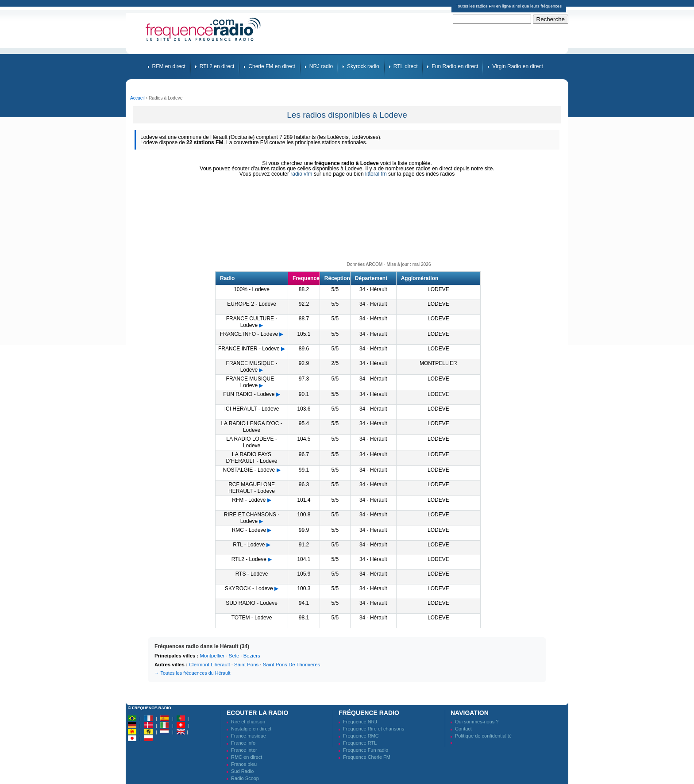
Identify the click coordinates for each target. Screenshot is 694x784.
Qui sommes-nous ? (477, 722)
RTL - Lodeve (249, 545)
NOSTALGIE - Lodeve (249, 470)
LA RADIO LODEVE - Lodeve (252, 442)
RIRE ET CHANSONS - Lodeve (252, 518)
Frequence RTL (360, 743)
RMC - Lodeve (249, 530)
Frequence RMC (361, 736)
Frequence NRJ (360, 722)
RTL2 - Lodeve (249, 559)
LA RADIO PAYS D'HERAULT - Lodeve (252, 458)
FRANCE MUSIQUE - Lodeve (252, 367)
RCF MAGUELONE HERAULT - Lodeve (252, 488)
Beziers (252, 656)
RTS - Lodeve (252, 574)
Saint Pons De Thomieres (292, 665)
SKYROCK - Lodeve (249, 588)
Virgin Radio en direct (518, 66)
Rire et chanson (248, 722)
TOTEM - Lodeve (252, 618)
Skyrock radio (363, 66)
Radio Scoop (245, 778)
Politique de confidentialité (483, 736)
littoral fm (376, 174)
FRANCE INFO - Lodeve (249, 334)
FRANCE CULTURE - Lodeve (252, 322)
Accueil (137, 98)
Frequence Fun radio (366, 750)
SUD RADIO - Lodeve (252, 603)
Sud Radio (242, 771)
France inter (244, 750)
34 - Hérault (373, 289)
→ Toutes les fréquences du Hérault (192, 673)
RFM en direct (169, 66)
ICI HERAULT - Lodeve (252, 409)
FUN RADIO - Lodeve (249, 394)
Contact (463, 729)
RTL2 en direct (217, 66)
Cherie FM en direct (272, 66)
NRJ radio (321, 66)
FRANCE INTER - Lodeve (249, 349)
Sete (234, 656)
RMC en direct (247, 757)
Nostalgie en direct (251, 729)
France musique (249, 736)
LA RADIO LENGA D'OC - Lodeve (251, 427)
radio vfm (301, 174)
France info (243, 743)
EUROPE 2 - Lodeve (252, 304)
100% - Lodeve (252, 289)
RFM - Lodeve (249, 500)
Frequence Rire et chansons (374, 729)
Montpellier (212, 656)
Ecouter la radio (257, 713)
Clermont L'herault (210, 665)
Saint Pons (246, 665)
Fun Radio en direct (455, 66)
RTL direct (406, 66)
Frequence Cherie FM (367, 757)
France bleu (244, 764)
